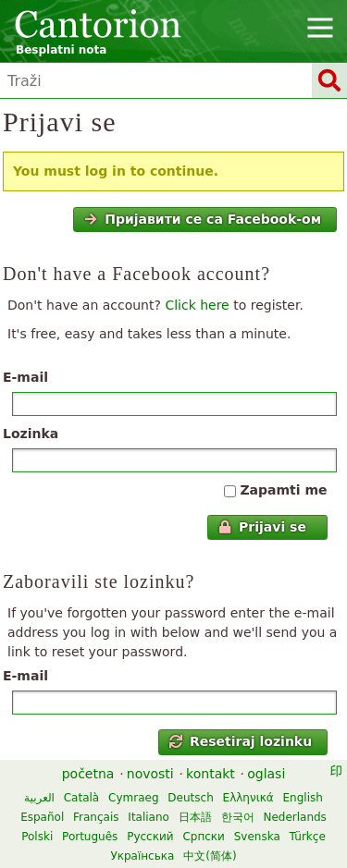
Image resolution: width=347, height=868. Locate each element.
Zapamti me (283, 490)
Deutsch (190, 798)
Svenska (257, 837)
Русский (150, 837)
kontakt (211, 774)
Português (90, 837)
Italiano (149, 817)
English (303, 798)
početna (88, 774)
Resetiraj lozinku (241, 741)
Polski (37, 837)
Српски (204, 837)
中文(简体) (210, 856)
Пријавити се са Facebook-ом (203, 219)
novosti (150, 774)
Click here (197, 305)
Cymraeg (133, 798)
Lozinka (31, 434)
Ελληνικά (248, 798)
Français (96, 817)
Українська (142, 856)
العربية (39, 798)
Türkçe (308, 837)
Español (42, 817)
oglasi (266, 774)
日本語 (195, 817)
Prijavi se (262, 527)
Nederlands (294, 817)
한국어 (238, 817)
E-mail (25, 377)
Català (81, 798)
